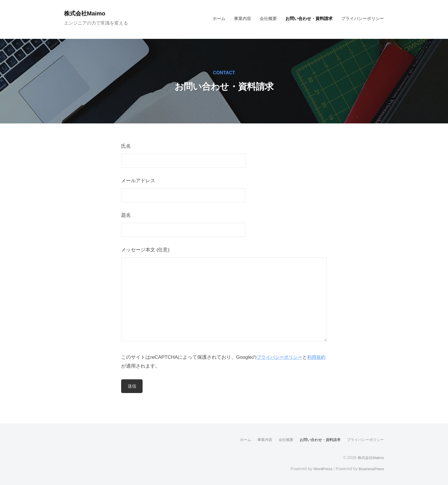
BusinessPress (371, 468)
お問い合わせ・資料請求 (309, 18)
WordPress (320, 468)
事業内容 (243, 18)
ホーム (219, 18)
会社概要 (268, 18)
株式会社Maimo (87, 13)
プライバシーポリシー (363, 18)
